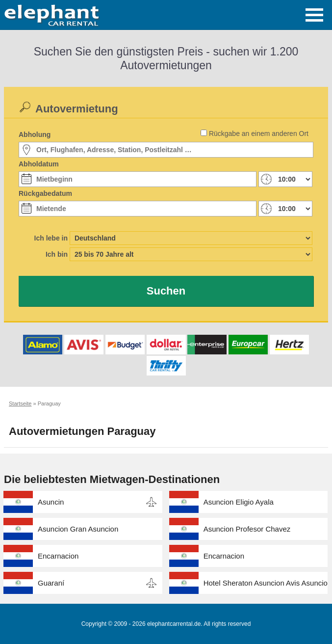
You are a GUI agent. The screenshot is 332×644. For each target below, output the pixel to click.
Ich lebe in (51, 238)
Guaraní (51, 583)
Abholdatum (39, 164)
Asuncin (51, 502)
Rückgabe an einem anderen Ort (259, 134)
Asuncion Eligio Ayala (239, 502)
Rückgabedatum (45, 193)
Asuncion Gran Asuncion (78, 529)
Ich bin (57, 254)
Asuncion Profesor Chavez (247, 529)
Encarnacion (58, 556)
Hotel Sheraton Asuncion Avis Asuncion (266, 583)
